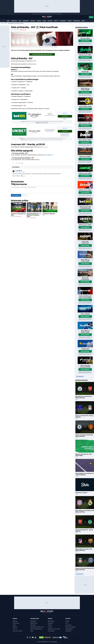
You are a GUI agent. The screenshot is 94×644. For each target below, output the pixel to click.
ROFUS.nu (45, 14)
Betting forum (51, 621)
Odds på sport (16, 623)
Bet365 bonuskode (42, 122)
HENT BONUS (65, 116)
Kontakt (67, 621)
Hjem (2, 23)
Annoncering (68, 625)
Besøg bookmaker (85, 41)
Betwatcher (63, 21)
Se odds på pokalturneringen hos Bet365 (42, 54)
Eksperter (15, 627)
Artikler (39, 21)
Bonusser (33, 21)
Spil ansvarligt (35, 14)
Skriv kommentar (16, 195)
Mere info (65, 113)
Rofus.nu (68, 135)
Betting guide (77, 21)
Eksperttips (14, 21)
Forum (44, 21)
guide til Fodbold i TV (48, 155)
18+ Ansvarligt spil (53, 642)
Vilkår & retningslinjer (70, 627)
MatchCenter (33, 64)
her (69, 136)
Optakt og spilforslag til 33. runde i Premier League (84, 455)
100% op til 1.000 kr (34, 131)
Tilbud (32, 631)
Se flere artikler (79, 574)
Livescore (50, 21)
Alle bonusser (80, 376)
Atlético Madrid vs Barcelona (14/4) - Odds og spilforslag (84, 550)
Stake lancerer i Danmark (81, 493)
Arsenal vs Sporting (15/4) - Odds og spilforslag (84, 530)
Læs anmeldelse (34, 117)
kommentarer (23, 30)
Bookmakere (26, 21)
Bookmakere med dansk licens (37, 627)
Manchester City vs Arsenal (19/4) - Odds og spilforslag (84, 397)
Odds (20, 21)
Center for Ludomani (17, 631)
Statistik (70, 21)
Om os (67, 623)
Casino (83, 21)
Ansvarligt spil (51, 631)
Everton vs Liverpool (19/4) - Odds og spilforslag (84, 416)
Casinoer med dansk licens (36, 629)
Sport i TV (56, 21)
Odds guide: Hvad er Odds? (54, 629)
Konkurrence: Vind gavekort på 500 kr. (18, 214)
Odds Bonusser (34, 623)
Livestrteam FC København (49, 214)
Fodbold (22, 163)
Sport (8, 21)
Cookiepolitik (68, 631)
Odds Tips (15, 621)
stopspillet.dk (69, 118)
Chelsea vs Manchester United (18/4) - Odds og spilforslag (85, 436)
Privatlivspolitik (69, 629)
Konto (91, 17)
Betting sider (33, 621)
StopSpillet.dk (60, 14)
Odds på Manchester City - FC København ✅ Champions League (34, 215)
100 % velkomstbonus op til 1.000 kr (34, 115)
